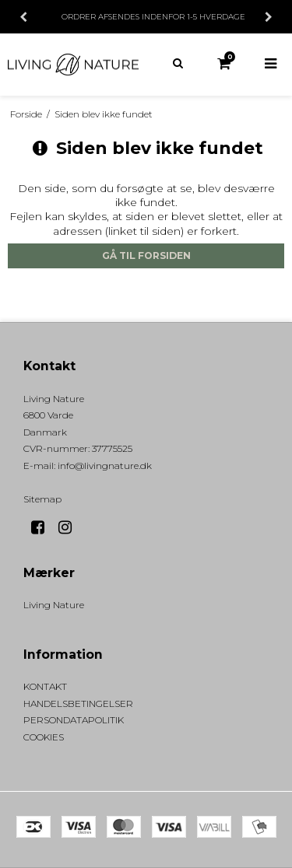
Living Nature (54, 605)
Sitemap (42, 499)
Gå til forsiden (146, 255)
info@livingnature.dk (105, 465)
